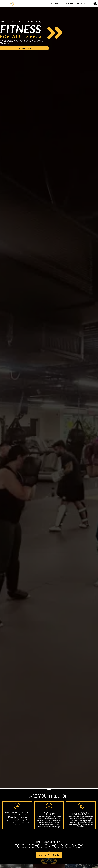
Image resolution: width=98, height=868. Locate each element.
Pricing (70, 4)
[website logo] (12, 4)
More (81, 4)
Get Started (56, 4)
